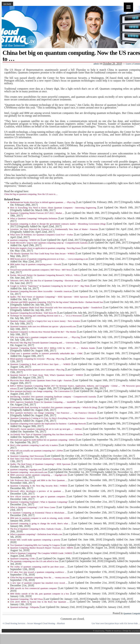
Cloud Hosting (100, 631)
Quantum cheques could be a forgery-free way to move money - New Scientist (45, 321)
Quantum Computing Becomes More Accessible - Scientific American (41, 291)
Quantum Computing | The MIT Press (27, 599)
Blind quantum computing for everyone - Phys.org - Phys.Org (37, 359)
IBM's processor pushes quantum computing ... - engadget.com (39, 475)
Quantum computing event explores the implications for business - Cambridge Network (48, 424)
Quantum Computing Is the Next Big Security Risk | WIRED (39, 486)
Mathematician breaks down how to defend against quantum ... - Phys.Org (43, 202)
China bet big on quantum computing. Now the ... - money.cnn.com (40, 578)
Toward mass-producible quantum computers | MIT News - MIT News (41, 270)
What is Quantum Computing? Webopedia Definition (34, 218)
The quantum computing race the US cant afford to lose (34, 561)
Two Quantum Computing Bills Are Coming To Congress (35, 545)
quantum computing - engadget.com (26, 470)
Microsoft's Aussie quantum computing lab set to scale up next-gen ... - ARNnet (46, 429)
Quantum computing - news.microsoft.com (29, 472)
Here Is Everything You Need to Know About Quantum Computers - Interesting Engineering (53, 208)
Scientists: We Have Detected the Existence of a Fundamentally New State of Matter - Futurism (54, 229)
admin (96, 64)
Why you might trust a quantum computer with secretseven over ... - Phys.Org (45, 337)
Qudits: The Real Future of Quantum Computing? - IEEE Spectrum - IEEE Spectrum (49, 297)
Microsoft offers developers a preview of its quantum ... (37, 491)
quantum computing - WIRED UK (25, 240)
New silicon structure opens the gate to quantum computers (38, 497)
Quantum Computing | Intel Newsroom (27, 456)
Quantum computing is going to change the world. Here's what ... (40, 524)
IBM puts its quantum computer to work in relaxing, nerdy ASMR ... (41, 518)
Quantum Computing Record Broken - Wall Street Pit (33, 313)
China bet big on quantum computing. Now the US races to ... (31, 194)
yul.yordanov (136, 631)
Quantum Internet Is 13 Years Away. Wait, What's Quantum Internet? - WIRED (47, 375)
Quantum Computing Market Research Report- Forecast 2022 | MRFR (42, 548)
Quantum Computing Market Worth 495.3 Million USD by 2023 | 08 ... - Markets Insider (53, 348)
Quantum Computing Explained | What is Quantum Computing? (39, 502)
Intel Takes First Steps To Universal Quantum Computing (36, 459)
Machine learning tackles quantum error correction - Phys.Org (37, 370)
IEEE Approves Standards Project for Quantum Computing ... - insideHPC (43, 402)
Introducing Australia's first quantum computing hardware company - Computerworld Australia (53, 397)
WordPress (118, 631)
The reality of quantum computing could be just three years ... (38, 567)
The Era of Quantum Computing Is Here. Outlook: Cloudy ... (37, 529)
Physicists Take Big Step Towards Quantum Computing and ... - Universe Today (45, 343)
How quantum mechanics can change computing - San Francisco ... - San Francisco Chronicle (53, 413)
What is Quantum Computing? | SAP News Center (33, 507)
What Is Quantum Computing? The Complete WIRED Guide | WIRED (41, 553)
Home (7, 4)
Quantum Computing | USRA (23, 559)
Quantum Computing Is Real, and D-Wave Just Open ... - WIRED (40, 364)
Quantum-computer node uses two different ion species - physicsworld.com (43, 326)
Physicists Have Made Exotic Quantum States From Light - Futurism (41, 380)
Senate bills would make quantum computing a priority (35, 540)
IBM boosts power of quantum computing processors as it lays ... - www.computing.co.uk (49, 259)
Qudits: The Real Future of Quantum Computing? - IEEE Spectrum (40, 464)
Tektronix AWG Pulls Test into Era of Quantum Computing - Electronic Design (45, 281)
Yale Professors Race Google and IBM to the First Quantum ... (39, 480)
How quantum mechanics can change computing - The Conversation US (42, 391)
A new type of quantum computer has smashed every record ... (39, 583)
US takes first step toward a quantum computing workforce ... (38, 572)
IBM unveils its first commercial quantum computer (34, 588)
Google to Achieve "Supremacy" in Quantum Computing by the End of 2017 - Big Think (50, 286)
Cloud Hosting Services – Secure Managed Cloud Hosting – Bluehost (35, 623)
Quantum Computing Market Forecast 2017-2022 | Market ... (37, 213)
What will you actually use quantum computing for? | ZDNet (37, 451)
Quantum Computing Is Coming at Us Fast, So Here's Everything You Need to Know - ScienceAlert (54, 418)
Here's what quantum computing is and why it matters (34, 445)
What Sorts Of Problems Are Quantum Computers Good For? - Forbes (42, 235)
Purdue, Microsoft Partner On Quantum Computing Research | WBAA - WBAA (45, 275)
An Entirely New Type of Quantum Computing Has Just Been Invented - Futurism (46, 434)
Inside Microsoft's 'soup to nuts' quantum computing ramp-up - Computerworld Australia (49, 243)
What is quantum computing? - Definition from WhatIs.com (36, 534)
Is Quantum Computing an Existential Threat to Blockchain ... (38, 513)
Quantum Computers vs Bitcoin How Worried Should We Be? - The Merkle (43, 332)
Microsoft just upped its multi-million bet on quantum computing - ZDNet (43, 440)
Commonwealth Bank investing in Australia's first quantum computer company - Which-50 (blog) (54, 407)
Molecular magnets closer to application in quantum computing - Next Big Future (46, 248)
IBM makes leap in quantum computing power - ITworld (35, 264)
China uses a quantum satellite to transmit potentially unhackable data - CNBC (47, 353)
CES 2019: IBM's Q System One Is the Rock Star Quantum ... (39, 602)
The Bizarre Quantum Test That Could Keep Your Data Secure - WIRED (42, 254)
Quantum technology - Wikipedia (25, 607)
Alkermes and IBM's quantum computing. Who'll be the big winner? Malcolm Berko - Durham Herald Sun (57, 302)
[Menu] (128, 7)
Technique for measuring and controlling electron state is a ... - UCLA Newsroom (46, 316)
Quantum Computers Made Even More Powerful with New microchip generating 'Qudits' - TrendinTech (56, 308)
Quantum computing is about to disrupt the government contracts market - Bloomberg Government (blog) (58, 224)
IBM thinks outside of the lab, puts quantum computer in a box (40, 594)
